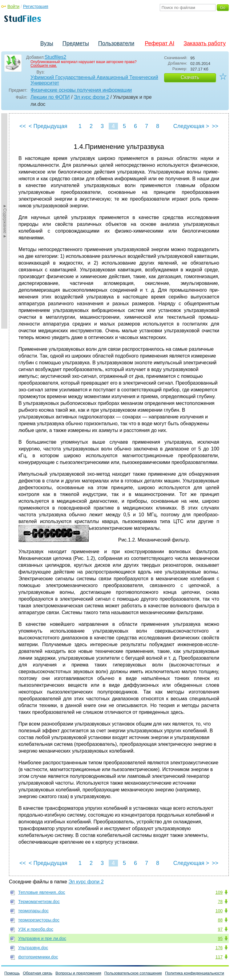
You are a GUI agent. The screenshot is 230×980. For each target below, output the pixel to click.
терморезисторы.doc (39, 920)
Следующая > (191, 126)
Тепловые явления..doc (42, 892)
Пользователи (116, 43)
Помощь (12, 973)
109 (219, 892)
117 (219, 957)
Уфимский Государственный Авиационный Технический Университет (94, 80)
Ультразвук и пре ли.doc (42, 938)
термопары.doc (33, 911)
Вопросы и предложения (78, 973)
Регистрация (36, 6)
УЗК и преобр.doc (36, 929)
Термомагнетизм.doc (39, 902)
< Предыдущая (48, 126)
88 (220, 920)
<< (23, 126)
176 (219, 948)
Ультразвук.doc (33, 948)
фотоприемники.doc (38, 957)
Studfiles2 (55, 57)
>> (215, 126)
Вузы (47, 43)
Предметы (76, 43)
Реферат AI (159, 43)
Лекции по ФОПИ (50, 97)
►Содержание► (5, 221)
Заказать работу (205, 43)
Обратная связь (38, 973)
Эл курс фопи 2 (91, 97)
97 (220, 929)
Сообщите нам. (44, 66)
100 (219, 911)
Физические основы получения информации (81, 90)
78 (220, 902)
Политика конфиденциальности (195, 973)
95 (220, 938)
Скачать (190, 77)
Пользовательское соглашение (133, 973)
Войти (13, 6)
